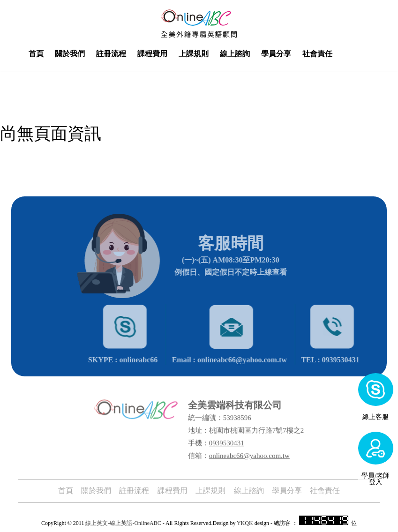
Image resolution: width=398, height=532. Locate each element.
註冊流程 (130, 54)
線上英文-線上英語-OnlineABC (123, 522)
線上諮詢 (254, 54)
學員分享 (295, 54)
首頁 (55, 54)
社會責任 (336, 54)
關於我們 (89, 54)
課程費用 (171, 54)
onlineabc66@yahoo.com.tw (249, 451)
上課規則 (212, 54)
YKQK (245, 522)
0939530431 (227, 439)
